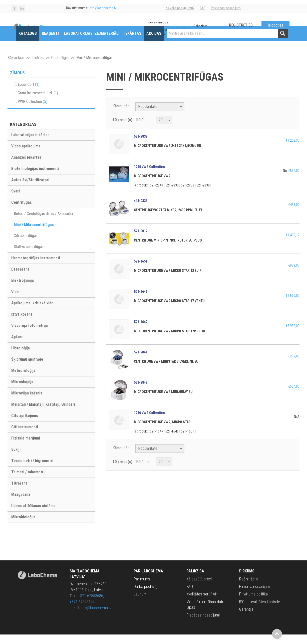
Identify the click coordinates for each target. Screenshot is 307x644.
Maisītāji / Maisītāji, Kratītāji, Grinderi (43, 414)
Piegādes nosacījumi (203, 625)
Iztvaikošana (22, 324)
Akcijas (154, 43)
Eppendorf (29, 94)
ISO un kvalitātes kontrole (260, 611)
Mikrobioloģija (23, 526)
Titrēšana (19, 493)
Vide (15, 301)
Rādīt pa (143, 129)
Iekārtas (133, 43)
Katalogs (28, 43)
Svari (16, 201)
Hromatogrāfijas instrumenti (36, 267)
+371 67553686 (91, 605)
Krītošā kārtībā (189, 116)
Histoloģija (21, 358)
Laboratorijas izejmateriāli (92, 43)
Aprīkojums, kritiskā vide (32, 312)
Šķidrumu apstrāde (27, 369)
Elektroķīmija (23, 290)
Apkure (17, 346)
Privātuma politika (253, 604)
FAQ (203, 8)
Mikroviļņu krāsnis (27, 403)
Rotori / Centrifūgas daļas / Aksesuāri (43, 223)
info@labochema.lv (96, 617)
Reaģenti (50, 43)
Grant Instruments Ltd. (38, 102)
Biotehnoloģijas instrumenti (35, 178)
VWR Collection (33, 111)
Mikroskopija (22, 391)
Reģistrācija (249, 589)
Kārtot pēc (121, 116)
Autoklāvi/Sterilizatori (30, 189)
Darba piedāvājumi (148, 596)
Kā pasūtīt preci (199, 589)
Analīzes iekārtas (26, 167)
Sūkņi (16, 459)
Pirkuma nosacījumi (255, 596)
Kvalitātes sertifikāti (202, 604)
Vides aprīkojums (26, 156)
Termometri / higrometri (32, 470)
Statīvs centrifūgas (29, 256)
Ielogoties (275, 25)
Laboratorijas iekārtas (30, 144)
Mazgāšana (21, 504)
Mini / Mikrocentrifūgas (34, 234)
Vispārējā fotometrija (30, 335)
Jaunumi (140, 604)
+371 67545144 (82, 611)
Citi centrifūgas (26, 245)
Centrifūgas (60, 67)
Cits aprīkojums (25, 425)
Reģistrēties (241, 25)
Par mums (142, 589)
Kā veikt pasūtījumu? (180, 8)
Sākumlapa (16, 67)
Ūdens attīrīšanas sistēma (33, 515)
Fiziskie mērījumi (26, 448)
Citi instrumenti (25, 436)
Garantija (246, 619)
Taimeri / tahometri (28, 481)
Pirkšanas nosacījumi (226, 8)
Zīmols (17, 82)
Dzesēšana (20, 279)
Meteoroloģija (23, 380)
